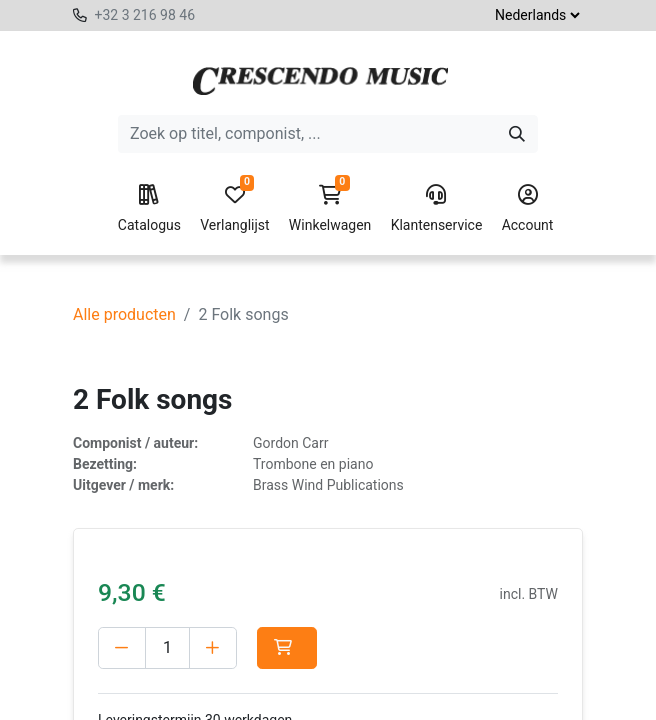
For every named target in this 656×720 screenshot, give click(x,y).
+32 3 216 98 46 (144, 15)
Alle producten (124, 314)
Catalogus (149, 209)
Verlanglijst (234, 209)
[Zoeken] (517, 134)
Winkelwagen (330, 209)
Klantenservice (437, 209)
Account (528, 209)
